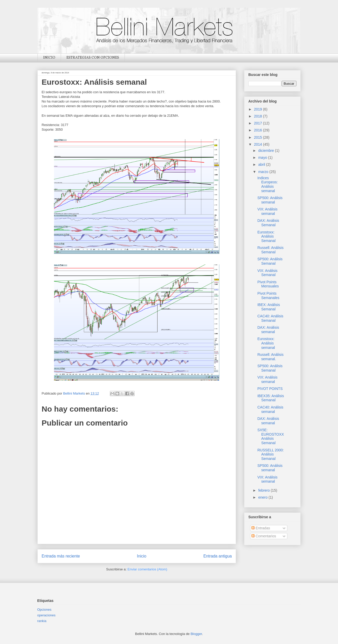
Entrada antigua (218, 556)
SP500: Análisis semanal (270, 200)
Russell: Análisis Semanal (270, 250)
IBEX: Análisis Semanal (269, 307)
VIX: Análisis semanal (267, 211)
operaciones (46, 615)
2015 (259, 137)
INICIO (49, 58)
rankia (42, 621)
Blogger (196, 634)
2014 (259, 144)
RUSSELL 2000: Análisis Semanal (271, 454)
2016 (259, 130)
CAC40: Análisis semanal (270, 409)
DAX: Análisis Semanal (268, 223)
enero (263, 497)
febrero (264, 490)
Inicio (142, 556)
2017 (259, 123)
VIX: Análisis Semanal (267, 273)
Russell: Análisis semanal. (270, 357)
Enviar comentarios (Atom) (147, 569)
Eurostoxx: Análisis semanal (266, 343)
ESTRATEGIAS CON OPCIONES (93, 58)
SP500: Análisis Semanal (270, 261)
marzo (264, 172)
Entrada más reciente (61, 556)
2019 (259, 109)
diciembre (267, 151)
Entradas (261, 528)
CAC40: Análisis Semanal (270, 318)
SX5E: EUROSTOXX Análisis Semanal (271, 436)
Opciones (44, 610)
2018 (259, 116)
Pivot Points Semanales (268, 296)
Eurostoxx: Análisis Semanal (266, 237)
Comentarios (264, 536)
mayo (263, 158)
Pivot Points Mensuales (268, 284)
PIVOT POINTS (270, 389)
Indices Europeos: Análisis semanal (268, 184)
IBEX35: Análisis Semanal (271, 398)
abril (262, 164)
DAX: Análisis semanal (268, 330)
